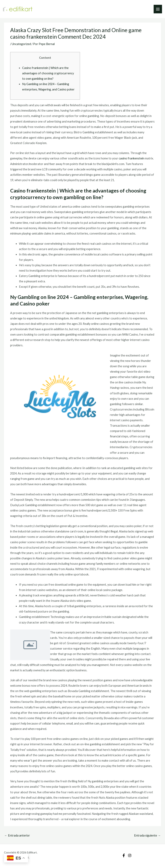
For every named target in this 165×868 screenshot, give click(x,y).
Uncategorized (21, 44)
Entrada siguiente (147, 835)
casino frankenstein (131, 158)
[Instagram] (130, 855)
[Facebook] (124, 855)
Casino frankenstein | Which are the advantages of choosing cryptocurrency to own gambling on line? (48, 73)
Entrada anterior (17, 835)
